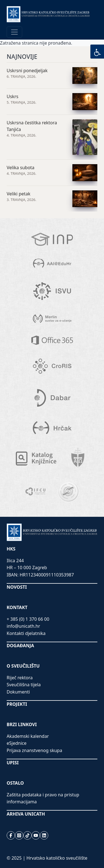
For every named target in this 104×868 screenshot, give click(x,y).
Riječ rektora (20, 678)
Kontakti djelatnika (26, 633)
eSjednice (17, 743)
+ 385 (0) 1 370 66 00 (28, 619)
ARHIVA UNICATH (26, 814)
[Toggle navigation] (14, 32)
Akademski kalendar (28, 736)
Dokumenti (18, 692)
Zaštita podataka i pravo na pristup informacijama (43, 798)
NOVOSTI (17, 587)
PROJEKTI (17, 704)
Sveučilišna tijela (24, 685)
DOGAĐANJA (20, 646)
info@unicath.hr (23, 626)
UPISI (13, 763)
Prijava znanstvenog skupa (34, 750)
